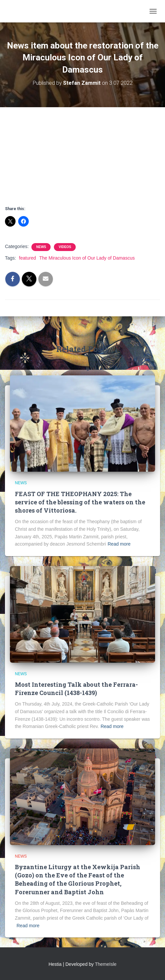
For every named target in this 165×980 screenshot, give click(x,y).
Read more (119, 544)
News (41, 247)
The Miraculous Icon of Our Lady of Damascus (87, 258)
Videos (65, 247)
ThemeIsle (106, 964)
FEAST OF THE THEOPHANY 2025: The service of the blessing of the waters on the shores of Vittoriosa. (80, 502)
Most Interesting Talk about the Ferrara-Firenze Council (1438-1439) (76, 689)
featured (27, 258)
